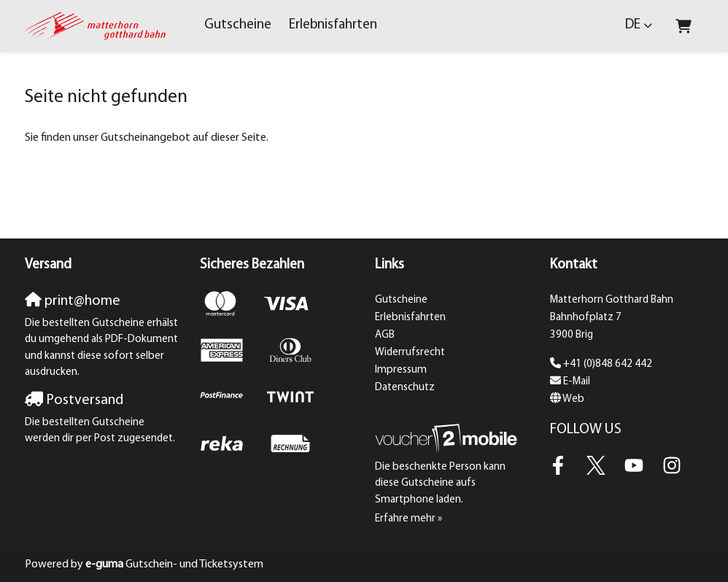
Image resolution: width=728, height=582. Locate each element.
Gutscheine (238, 25)
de (633, 25)
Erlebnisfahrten (333, 25)
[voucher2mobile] (448, 439)
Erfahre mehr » (408, 519)
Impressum (401, 370)
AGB (385, 335)
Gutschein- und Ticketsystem (174, 564)
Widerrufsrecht (410, 353)
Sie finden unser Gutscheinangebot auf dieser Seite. (147, 138)
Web (573, 399)
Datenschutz (405, 388)
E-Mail (577, 382)
